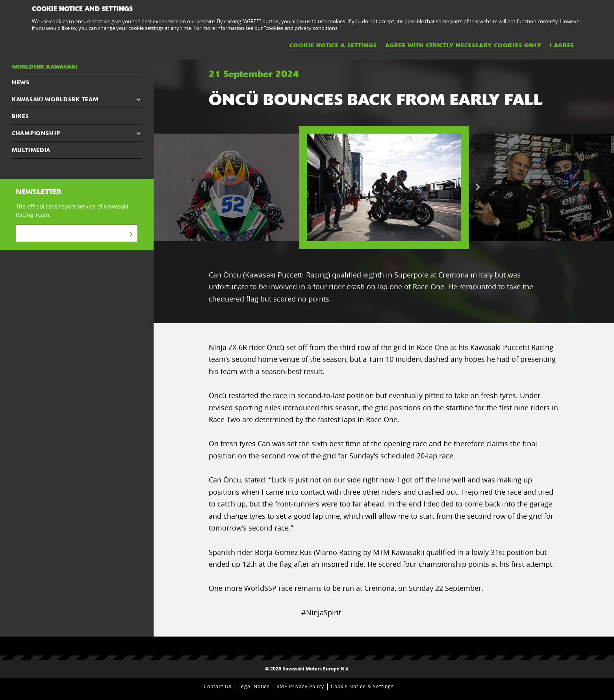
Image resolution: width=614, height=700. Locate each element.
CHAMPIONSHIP (36, 133)
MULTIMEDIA (31, 150)
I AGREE (562, 45)
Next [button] (478, 187)
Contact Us (218, 686)
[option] (384, 187)
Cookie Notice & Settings (362, 686)
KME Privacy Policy (300, 686)
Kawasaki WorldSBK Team (55, 99)
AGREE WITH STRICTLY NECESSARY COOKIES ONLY (463, 45)
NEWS (21, 82)
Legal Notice (254, 686)
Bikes (20, 116)
